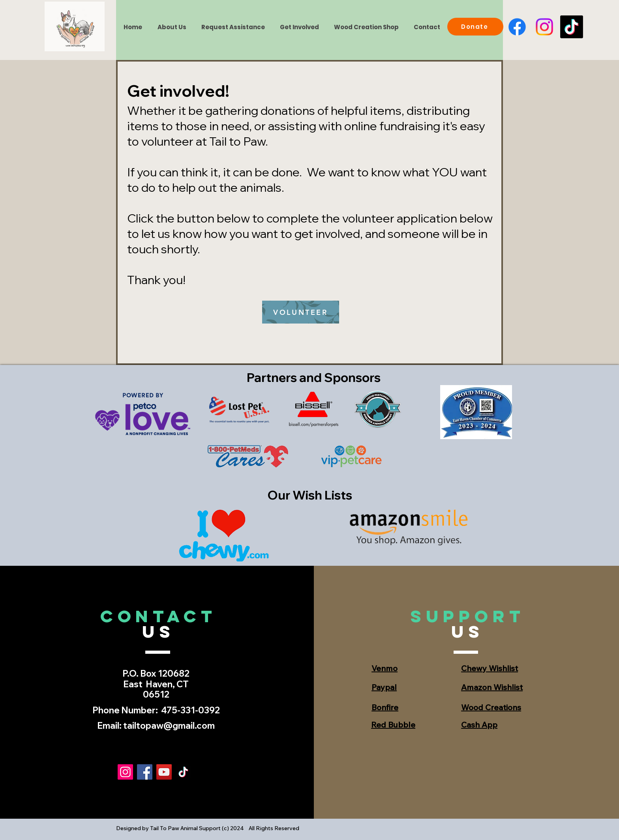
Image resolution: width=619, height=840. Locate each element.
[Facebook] (517, 27)
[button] (299, 27)
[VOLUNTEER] (301, 312)
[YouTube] (164, 772)
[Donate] (475, 27)
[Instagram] (544, 27)
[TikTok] (572, 27)
